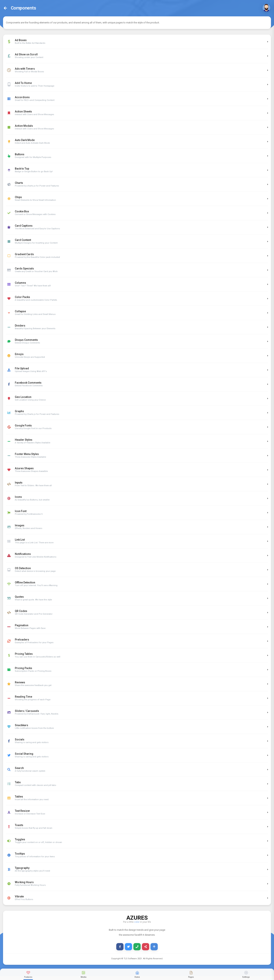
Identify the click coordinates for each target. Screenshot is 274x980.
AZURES (137, 917)
